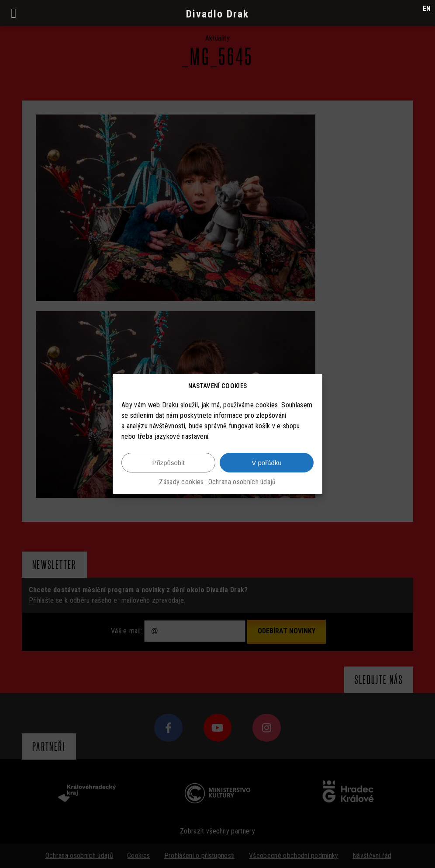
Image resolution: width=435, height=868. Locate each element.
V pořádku (266, 467)
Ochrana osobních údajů (242, 487)
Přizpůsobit (168, 467)
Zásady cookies (181, 487)
